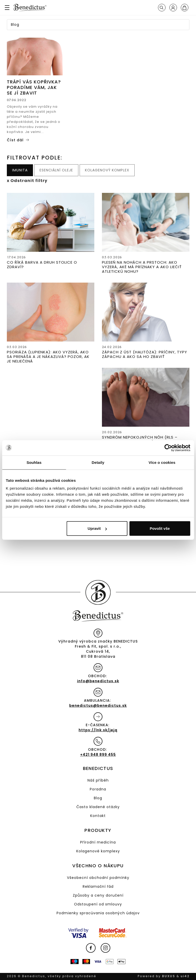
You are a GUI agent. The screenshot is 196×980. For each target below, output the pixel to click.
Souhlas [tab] (34, 462)
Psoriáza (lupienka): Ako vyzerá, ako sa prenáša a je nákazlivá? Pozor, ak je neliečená (48, 357)
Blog (98, 798)
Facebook (91, 948)
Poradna (98, 789)
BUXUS (169, 976)
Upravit (97, 528)
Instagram (105, 948)
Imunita (20, 170)
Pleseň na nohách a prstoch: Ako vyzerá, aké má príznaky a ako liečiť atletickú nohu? (142, 267)
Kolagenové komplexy (98, 851)
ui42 (185, 976)
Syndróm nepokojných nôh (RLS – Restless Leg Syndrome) (140, 439)
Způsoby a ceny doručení (98, 895)
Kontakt (98, 816)
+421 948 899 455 (98, 755)
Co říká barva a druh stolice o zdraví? (42, 265)
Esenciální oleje (56, 170)
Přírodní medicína (98, 842)
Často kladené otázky (98, 807)
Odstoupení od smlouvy (98, 904)
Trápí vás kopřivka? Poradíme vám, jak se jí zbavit (34, 87)
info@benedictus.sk (98, 681)
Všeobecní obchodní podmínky (98, 878)
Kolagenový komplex (107, 170)
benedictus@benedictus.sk (98, 705)
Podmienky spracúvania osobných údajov (98, 913)
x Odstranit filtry (27, 181)
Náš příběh (98, 780)
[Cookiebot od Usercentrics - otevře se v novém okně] (168, 448)
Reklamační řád (98, 886)
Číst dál (15, 140)
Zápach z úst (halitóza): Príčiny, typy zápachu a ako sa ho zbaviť (145, 354)
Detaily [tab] (98, 462)
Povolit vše (160, 528)
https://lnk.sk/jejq (98, 730)
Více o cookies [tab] (162, 462)
